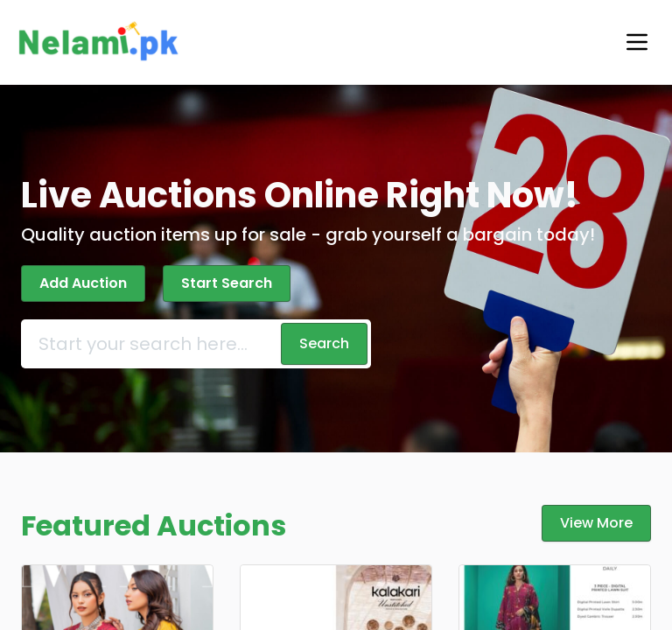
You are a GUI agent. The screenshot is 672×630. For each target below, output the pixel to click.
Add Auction (81, 283)
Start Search (218, 283)
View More (600, 523)
